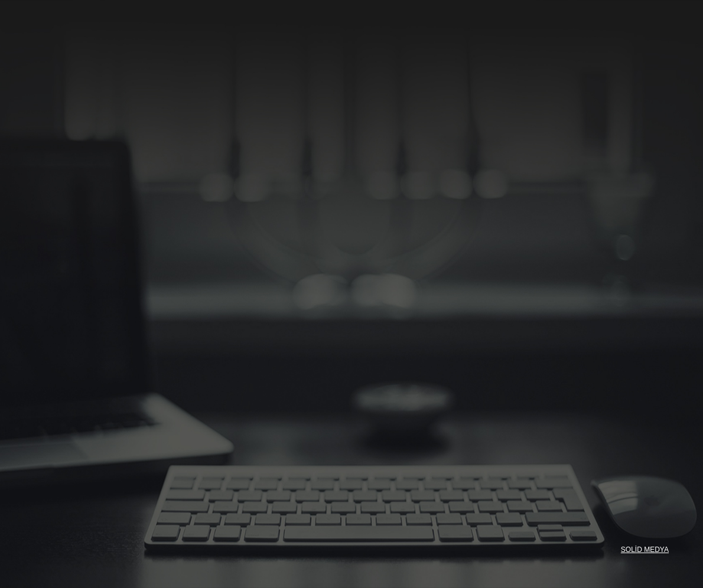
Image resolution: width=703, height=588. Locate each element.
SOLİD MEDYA (645, 550)
